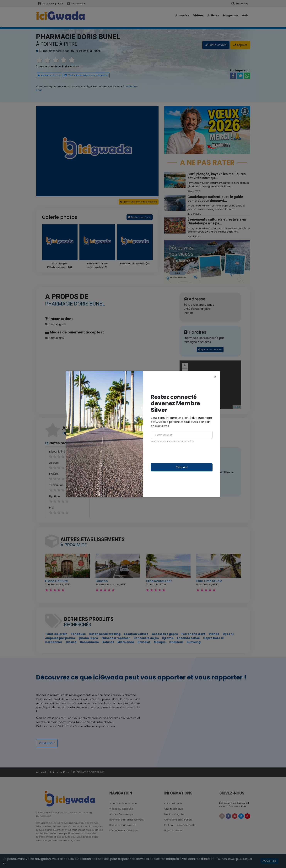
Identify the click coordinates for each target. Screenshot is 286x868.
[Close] (215, 377)
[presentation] (180, 453)
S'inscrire (182, 467)
